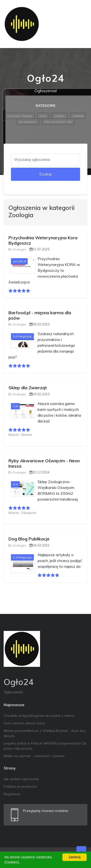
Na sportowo (28, 122)
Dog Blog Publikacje (29, 539)
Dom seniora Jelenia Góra (24, 723)
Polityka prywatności (20, 786)
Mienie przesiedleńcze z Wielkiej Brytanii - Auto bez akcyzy (45, 733)
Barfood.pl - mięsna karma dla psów (40, 315)
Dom (43, 116)
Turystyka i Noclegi (19, 116)
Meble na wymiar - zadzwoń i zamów (34, 756)
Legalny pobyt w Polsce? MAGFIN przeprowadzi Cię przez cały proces (45, 746)
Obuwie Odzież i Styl (58, 122)
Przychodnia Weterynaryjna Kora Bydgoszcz (43, 240)
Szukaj (45, 174)
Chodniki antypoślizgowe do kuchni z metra (39, 716)
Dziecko (60, 116)
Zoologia (17, 249)
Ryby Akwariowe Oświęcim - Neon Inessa (44, 463)
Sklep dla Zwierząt (28, 388)
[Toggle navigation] (81, 24)
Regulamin (12, 794)
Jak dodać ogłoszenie (21, 779)
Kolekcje (78, 116)
